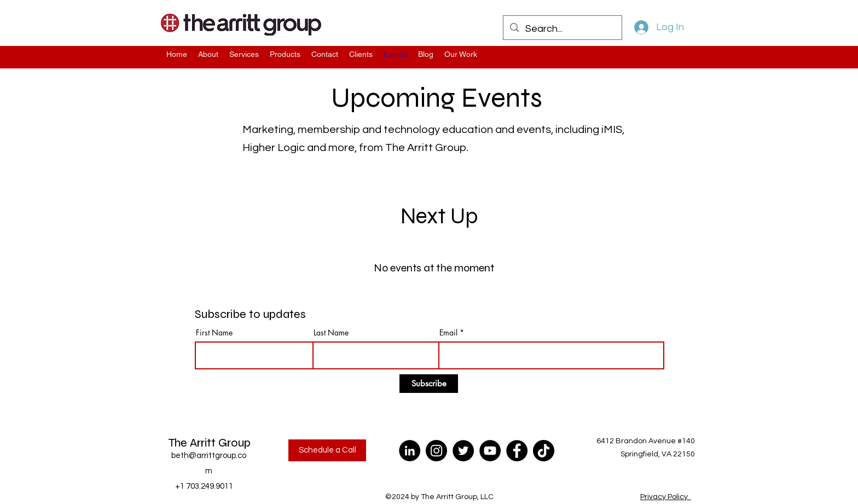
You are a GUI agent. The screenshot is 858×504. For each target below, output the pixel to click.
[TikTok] (544, 451)
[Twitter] (463, 451)
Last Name (331, 333)
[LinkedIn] (410, 451)
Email (448, 333)
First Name (214, 333)
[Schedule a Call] (327, 450)
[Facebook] (517, 451)
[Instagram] (436, 451)
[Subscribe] (429, 384)
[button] (461, 54)
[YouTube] (490, 451)
